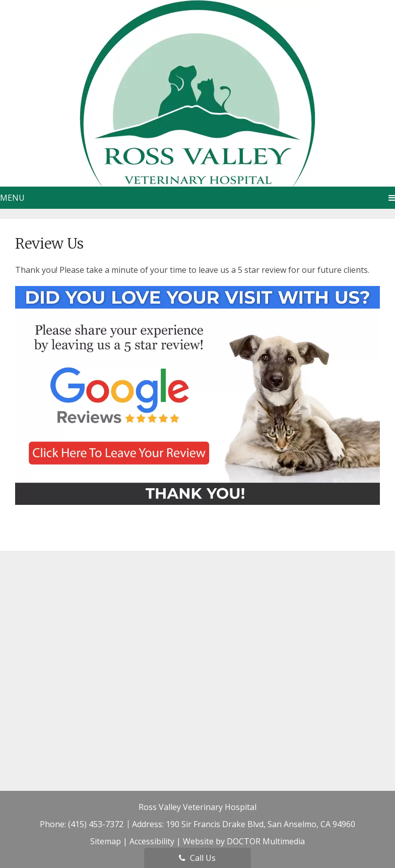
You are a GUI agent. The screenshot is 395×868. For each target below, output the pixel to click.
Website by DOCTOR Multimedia (244, 841)
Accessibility (152, 841)
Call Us (197, 858)
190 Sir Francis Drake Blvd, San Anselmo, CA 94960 (260, 824)
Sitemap (106, 841)
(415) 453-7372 (97, 824)
